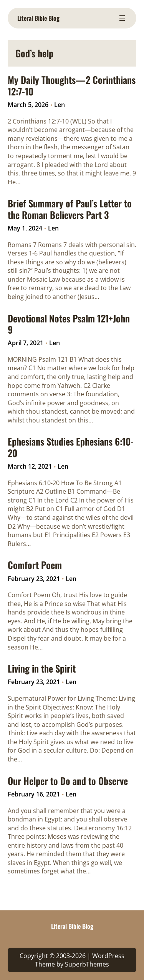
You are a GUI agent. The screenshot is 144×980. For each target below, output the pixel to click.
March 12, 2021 (30, 466)
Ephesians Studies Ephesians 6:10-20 (71, 447)
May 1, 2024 (25, 228)
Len (60, 105)
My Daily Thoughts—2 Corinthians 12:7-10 (72, 86)
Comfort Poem (35, 565)
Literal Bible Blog (38, 18)
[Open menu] (122, 18)
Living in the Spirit (42, 669)
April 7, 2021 (26, 343)
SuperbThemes (87, 964)
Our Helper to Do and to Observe (68, 781)
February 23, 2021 (34, 579)
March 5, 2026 (28, 105)
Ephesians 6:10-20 (34, 483)
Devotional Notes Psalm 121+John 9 (69, 324)
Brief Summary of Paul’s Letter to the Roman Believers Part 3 (70, 209)
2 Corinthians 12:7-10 (38, 121)
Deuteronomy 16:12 (103, 828)
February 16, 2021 (34, 794)
